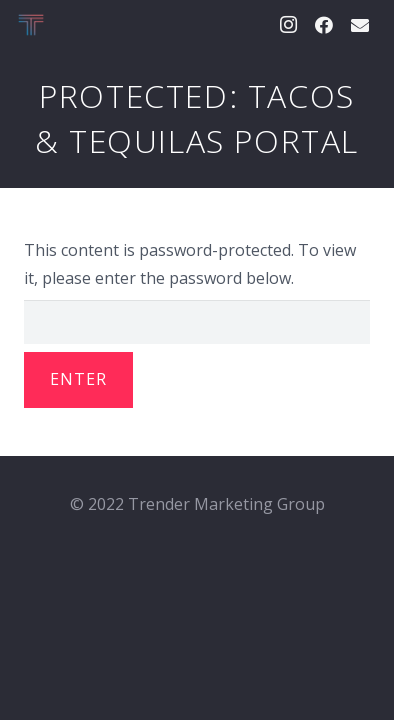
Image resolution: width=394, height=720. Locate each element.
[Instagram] (288, 25)
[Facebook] (324, 25)
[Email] (360, 25)
